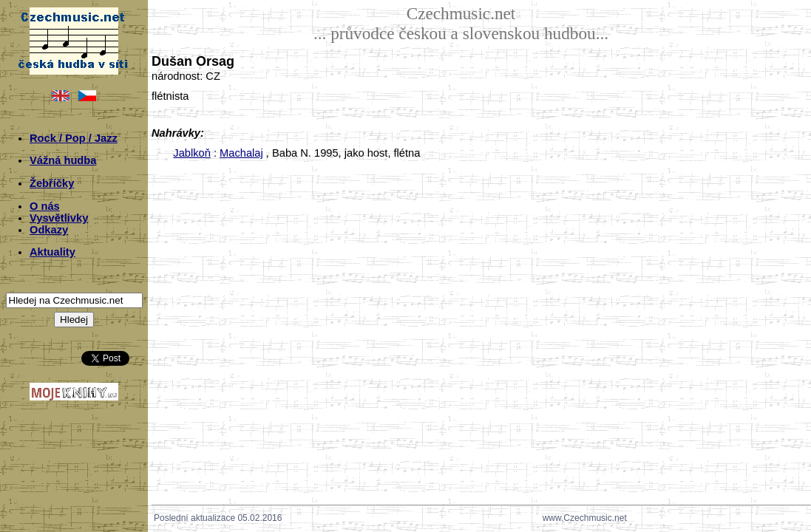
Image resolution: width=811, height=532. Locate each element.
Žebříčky (52, 183)
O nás (45, 206)
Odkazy (49, 230)
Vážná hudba (63, 160)
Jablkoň (192, 153)
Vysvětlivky (59, 218)
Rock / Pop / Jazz (74, 138)
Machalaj (241, 153)
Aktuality (52, 252)
